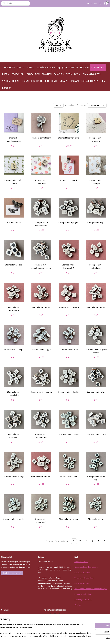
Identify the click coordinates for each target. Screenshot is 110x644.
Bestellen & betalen (82, 573)
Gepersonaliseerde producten (86, 567)
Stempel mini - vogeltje (41, 392)
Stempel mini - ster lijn (14, 519)
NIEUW (31, 68)
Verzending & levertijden (84, 578)
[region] (36, 631)
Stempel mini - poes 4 (69, 307)
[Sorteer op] (97, 105)
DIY (77, 74)
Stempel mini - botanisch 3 (69, 266)
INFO (21, 68)
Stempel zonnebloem (41, 138)
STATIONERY (18, 74)
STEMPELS (98, 68)
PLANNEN (47, 74)
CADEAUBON (33, 74)
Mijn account (94, 3)
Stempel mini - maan (69, 519)
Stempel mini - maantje (96, 139)
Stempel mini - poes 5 (41, 307)
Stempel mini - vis (96, 519)
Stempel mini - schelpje (96, 182)
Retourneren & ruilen (83, 594)
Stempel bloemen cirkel (69, 138)
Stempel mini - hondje (14, 477)
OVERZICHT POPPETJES (93, 81)
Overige (78, 605)
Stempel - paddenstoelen (14, 139)
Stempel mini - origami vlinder (96, 351)
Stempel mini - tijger (41, 350)
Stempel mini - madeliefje (14, 394)
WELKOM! (9, 68)
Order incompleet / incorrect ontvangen (91, 589)
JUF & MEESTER (70, 68)
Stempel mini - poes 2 (96, 307)
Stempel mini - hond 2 (41, 477)
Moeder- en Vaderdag (48, 68)
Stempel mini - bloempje (41, 182)
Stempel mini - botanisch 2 (96, 266)
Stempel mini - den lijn (69, 392)
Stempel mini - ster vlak (96, 478)
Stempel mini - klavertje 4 (14, 436)
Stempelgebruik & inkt (83, 600)
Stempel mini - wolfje (14, 350)
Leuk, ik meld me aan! (12, 573)
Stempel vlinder (14, 223)
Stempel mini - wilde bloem (14, 182)
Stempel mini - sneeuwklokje (41, 224)
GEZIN (69, 74)
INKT (6, 74)
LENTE (54, 81)
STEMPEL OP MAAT (69, 81)
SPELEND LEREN (10, 81)
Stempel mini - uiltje (96, 392)
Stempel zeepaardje (69, 180)
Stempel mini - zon (14, 265)
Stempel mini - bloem (69, 434)
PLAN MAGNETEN (92, 74)
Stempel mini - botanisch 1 (14, 309)
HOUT (85, 68)
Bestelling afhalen (82, 583)
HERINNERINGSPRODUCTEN (35, 81)
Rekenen (7, 88)
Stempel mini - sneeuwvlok (41, 521)
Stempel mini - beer (69, 350)
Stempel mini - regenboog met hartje (41, 266)
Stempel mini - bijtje (96, 434)
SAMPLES (59, 74)
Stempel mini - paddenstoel (41, 436)
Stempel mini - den (69, 477)
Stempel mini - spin (96, 223)
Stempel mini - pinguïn (69, 223)
